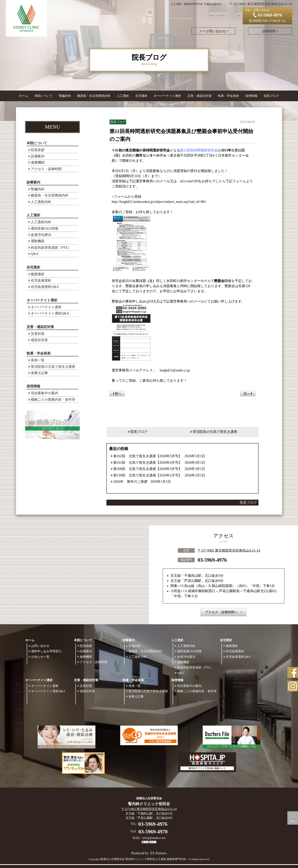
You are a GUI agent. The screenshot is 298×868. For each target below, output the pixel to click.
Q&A (35, 254)
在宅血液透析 (41, 280)
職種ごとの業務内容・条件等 (53, 400)
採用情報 (33, 386)
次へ (248, 393)
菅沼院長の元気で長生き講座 (53, 367)
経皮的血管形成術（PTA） (51, 248)
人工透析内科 (41, 202)
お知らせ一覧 (40, 657)
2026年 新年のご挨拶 (130, 482)
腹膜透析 (38, 274)
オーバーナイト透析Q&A (50, 313)
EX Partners (158, 853)
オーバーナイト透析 (42, 300)
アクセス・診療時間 (46, 169)
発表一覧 (38, 360)
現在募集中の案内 (44, 393)
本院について (37, 143)
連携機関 (38, 162)
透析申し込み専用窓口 (46, 651)
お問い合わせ (40, 646)
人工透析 (33, 215)
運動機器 (38, 241)
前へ (117, 393)
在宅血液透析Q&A (45, 287)
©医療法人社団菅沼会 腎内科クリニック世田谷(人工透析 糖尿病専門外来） (143, 859)
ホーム (24, 96)
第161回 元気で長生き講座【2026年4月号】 (147, 463)
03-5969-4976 (212, 560)
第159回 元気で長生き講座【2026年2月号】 (147, 475)
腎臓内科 (65, 96)
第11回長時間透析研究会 (199, 150)
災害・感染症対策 (40, 327)
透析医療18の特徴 (44, 229)
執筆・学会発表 (39, 353)
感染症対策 (39, 340)
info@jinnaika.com (154, 838)
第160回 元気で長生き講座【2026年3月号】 (147, 469)
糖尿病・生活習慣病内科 (94, 96)
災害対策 (38, 334)
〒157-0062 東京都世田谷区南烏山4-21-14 (229, 550)
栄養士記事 (39, 373)
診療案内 (33, 182)
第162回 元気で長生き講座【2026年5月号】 (147, 456)
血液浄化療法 (41, 235)
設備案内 (38, 156)
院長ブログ (271, 96)
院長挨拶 (38, 150)
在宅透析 (33, 267)
